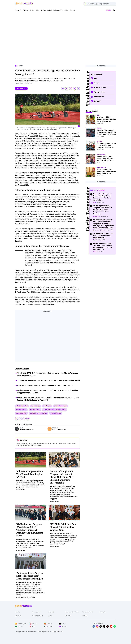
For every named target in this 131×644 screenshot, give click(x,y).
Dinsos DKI (97, 216)
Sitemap (85, 615)
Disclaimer (18, 615)
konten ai (47, 406)
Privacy (51, 615)
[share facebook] (67, 89)
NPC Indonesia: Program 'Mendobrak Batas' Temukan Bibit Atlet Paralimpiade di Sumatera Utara (30, 530)
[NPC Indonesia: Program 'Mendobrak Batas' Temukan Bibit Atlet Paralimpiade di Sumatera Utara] (30, 512)
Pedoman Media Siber (72, 612)
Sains (37, 10)
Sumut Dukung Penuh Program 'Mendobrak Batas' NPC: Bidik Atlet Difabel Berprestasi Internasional (62, 477)
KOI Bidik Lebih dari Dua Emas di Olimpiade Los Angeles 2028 (63, 527)
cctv (95, 202)
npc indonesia (21, 410)
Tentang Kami (36, 612)
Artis (32, 10)
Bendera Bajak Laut (99, 230)
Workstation (103, 612)
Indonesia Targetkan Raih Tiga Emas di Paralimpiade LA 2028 (30, 474)
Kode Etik (68, 615)
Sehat (50, 10)
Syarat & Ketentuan (38, 615)
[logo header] (24, 4)
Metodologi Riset (88, 612)
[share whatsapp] (63, 89)
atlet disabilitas (22, 406)
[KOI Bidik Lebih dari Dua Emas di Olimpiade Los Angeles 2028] (64, 512)
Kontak (17, 612)
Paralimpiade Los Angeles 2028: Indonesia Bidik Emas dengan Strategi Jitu (30, 576)
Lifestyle (65, 10)
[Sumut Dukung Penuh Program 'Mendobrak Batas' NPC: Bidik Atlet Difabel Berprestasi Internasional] (64, 460)
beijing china (101, 154)
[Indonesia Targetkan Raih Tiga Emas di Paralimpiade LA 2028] (30, 460)
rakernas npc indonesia (38, 413)
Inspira (43, 10)
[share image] (78, 89)
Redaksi (51, 612)
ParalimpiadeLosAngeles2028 (26, 597)
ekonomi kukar (102, 168)
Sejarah (73, 10)
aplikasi (100, 141)
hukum (95, 240)
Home (17, 10)
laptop (99, 128)
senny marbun (56, 413)
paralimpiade (35, 410)
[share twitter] (71, 89)
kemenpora (36, 406)
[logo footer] (23, 606)
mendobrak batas (61, 406)
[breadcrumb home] (17, 66)
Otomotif (57, 10)
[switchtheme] (114, 10)
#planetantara (21, 88)
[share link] (74, 89)
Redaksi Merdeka (27, 430)
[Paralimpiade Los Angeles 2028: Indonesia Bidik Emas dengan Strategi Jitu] (30, 561)
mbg (98, 115)
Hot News (25, 10)
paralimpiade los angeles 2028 (55, 410)
